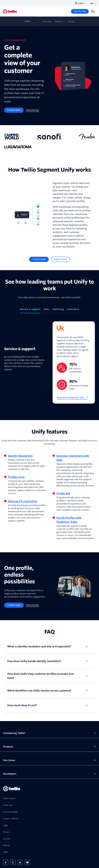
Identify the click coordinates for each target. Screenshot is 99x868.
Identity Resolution (20, 456)
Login (93, 3)
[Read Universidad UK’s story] (72, 398)
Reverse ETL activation (23, 501)
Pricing (71, 21)
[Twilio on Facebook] (6, 862)
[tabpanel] (49, 363)
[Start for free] (80, 11)
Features (59, 21)
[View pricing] (32, 110)
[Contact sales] (14, 110)
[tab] (30, 310)
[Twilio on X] (13, 862)
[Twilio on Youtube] (27, 862)
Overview (47, 21)
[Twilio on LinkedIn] (20, 862)
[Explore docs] (60, 259)
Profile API (63, 493)
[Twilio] (10, 11)
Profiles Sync (16, 477)
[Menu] (93, 11)
